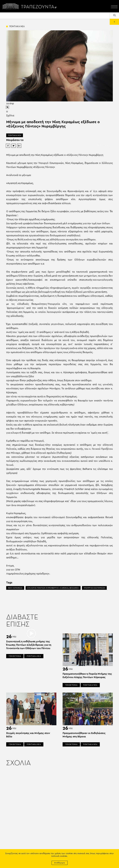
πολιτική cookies (59, 856)
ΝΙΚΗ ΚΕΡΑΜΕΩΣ (15, 588)
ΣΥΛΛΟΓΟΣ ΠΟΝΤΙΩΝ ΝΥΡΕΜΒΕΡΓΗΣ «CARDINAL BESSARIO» (53, 588)
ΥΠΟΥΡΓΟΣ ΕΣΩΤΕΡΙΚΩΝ (94, 588)
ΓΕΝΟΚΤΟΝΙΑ (15, 656)
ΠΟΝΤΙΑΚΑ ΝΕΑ (15, 135)
